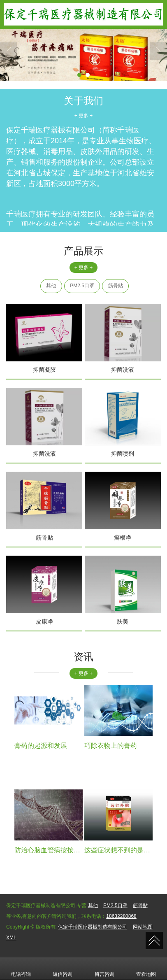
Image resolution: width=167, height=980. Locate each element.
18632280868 (121, 916)
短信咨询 (63, 968)
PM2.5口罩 (82, 286)
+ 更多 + (84, 116)
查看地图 (146, 968)
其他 (51, 286)
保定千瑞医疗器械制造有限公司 (93, 927)
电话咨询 (21, 968)
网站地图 (143, 927)
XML (11, 938)
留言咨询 (104, 968)
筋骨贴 (115, 286)
